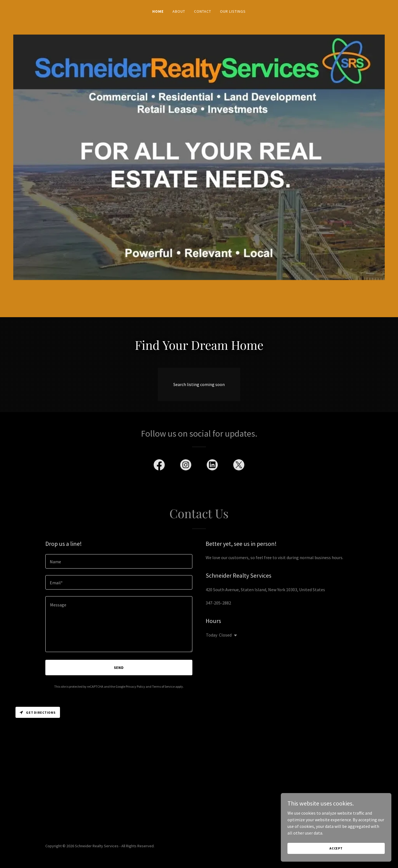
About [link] (179, 11)
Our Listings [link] (233, 11)
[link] (159, 466)
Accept (336, 856)
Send (119, 668)
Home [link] (158, 11)
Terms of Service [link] (163, 686)
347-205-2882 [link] (218, 603)
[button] (234, 635)
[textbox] (119, 561)
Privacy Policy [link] (135, 686)
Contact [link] (203, 11)
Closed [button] (225, 635)
